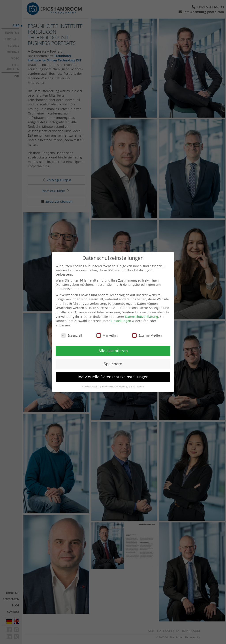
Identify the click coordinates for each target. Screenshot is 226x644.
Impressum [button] (137, 383)
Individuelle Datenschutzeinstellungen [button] (113, 373)
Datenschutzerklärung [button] (115, 383)
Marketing (107, 331)
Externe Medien (147, 331)
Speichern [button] (113, 360)
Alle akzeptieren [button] (113, 347)
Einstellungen (121, 317)
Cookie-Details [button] (91, 383)
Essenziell (72, 331)
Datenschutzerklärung (142, 312)
